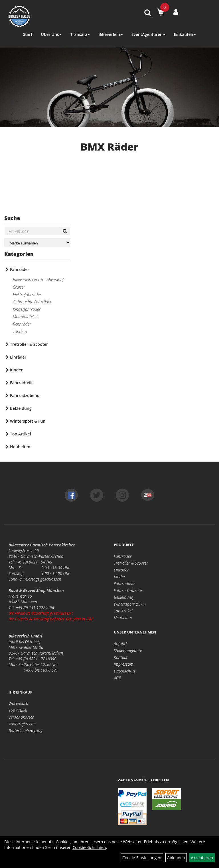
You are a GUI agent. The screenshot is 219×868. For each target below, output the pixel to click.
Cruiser (19, 287)
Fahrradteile (22, 383)
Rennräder (22, 324)
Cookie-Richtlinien (89, 847)
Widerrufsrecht (22, 724)
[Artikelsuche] (148, 13)
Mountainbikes (26, 317)
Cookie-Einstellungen (142, 858)
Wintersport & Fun (28, 421)
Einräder (18, 357)
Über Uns (51, 34)
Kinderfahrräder (27, 309)
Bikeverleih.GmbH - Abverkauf (38, 280)
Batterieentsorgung (25, 731)
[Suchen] (65, 231)
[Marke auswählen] (37, 243)
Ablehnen (176, 858)
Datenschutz (125, 671)
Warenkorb (18, 703)
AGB (117, 678)
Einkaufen (185, 34)
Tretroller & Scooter (29, 344)
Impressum (124, 664)
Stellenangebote (128, 650)
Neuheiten (20, 447)
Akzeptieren (202, 858)
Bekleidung (21, 408)
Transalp (80, 34)
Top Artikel (21, 434)
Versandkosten (22, 717)
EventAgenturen (148, 34)
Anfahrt (120, 644)
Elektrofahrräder (27, 294)
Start (28, 34)
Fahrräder (20, 269)
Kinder (16, 370)
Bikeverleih (111, 34)
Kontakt (121, 657)
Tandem (20, 331)
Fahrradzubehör (26, 395)
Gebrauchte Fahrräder (32, 302)
